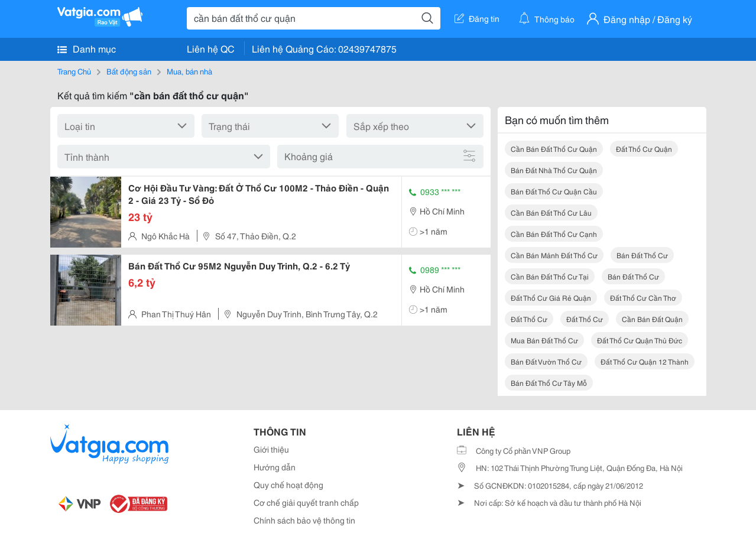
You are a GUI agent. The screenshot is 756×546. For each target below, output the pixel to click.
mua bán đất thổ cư (544, 340)
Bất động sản (129, 71)
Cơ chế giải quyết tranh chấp (306, 502)
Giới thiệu (271, 449)
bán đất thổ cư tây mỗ (549, 383)
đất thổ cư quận (644, 149)
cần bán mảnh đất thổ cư (554, 255)
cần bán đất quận (652, 319)
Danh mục (87, 48)
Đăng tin (477, 18)
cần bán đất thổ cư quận (554, 149)
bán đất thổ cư (642, 255)
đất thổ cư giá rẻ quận (551, 298)
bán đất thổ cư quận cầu (554, 191)
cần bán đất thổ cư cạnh (554, 234)
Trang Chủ (74, 71)
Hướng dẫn (275, 467)
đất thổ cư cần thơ (643, 298)
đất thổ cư (529, 319)
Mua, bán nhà (189, 71)
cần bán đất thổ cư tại (550, 276)
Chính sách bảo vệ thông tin (304, 520)
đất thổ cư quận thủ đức (640, 340)
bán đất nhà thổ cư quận (554, 170)
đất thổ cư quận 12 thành (645, 361)
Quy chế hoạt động (288, 485)
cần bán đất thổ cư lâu (551, 212)
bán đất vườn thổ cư (546, 361)
